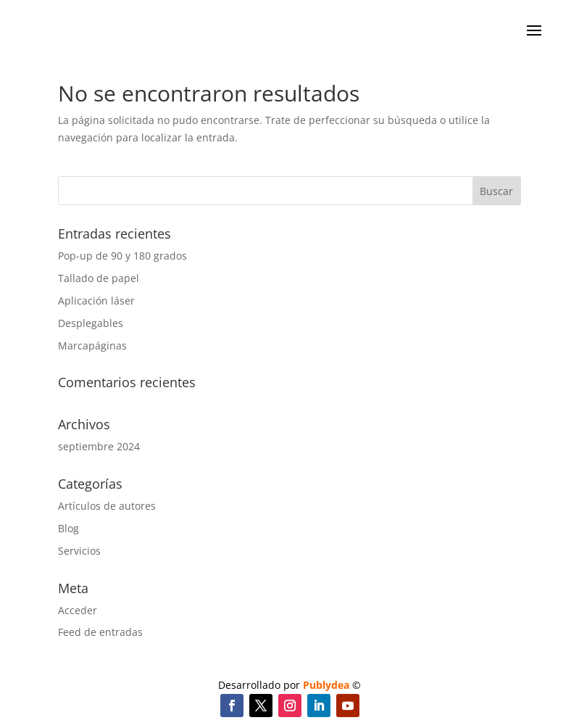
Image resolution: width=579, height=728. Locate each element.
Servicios (79, 551)
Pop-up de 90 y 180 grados (122, 256)
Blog (68, 528)
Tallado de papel (99, 278)
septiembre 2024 (99, 446)
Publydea (326, 685)
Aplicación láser (96, 301)
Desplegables (91, 323)
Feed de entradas (100, 632)
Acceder (78, 610)
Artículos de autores (107, 506)
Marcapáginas (92, 346)
